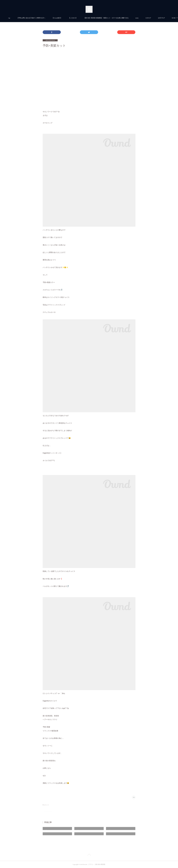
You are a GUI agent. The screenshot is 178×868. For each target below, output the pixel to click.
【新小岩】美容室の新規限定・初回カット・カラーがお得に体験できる (116, 18)
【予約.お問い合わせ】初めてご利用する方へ (41, 18)
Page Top (89, 855)
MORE (157, 18)
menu (146, 18)
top (19, 18)
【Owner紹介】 (66, 18)
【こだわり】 (82, 18)
